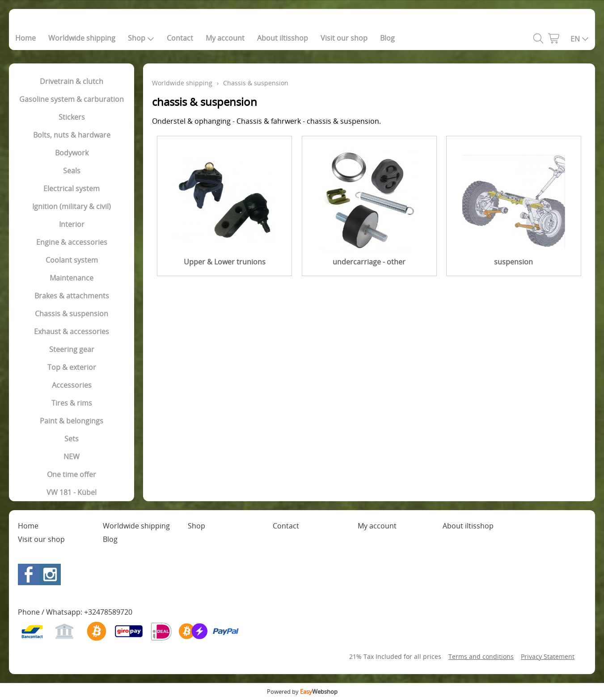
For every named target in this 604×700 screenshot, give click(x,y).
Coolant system (72, 260)
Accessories (72, 385)
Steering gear (72, 349)
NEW (72, 457)
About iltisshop (283, 38)
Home (25, 38)
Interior (72, 224)
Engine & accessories (72, 242)
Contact (180, 38)
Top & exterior (72, 367)
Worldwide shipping (82, 38)
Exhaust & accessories (72, 331)
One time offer (72, 474)
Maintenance (72, 278)
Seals (72, 171)
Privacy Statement (548, 656)
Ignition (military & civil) (72, 206)
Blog (387, 38)
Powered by (302, 692)
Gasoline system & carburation (72, 99)
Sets (72, 439)
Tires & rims (72, 403)
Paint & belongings (72, 421)
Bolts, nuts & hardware (72, 135)
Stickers (72, 117)
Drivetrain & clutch (72, 81)
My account (225, 38)
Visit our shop (344, 38)
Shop (141, 38)
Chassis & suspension (72, 314)
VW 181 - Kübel (72, 492)
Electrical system (72, 189)
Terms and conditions (481, 656)
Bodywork (72, 153)
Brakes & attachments (72, 296)
